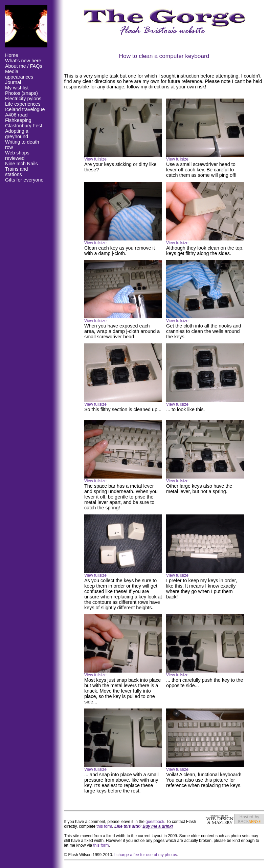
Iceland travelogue (25, 109)
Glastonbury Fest (24, 126)
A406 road (16, 115)
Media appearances (19, 74)
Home (12, 55)
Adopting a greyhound (17, 134)
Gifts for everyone (24, 180)
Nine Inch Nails (21, 164)
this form (104, 826)
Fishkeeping (18, 120)
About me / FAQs (24, 66)
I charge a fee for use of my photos (146, 855)
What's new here (23, 61)
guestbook (155, 822)
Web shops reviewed (17, 155)
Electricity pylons (23, 99)
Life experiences (23, 104)
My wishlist (17, 88)
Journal (13, 82)
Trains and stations (16, 172)
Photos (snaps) (21, 93)
